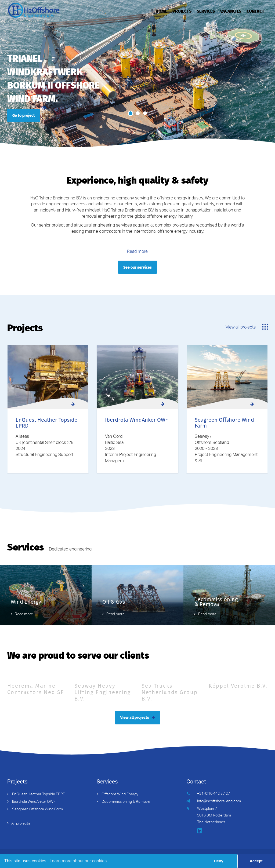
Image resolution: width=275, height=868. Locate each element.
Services (206, 11)
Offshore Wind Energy (120, 794)
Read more (137, 252)
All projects (21, 824)
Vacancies (231, 11)
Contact (255, 11)
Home (161, 11)
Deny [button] (218, 861)
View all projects (241, 328)
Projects (182, 11)
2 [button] (138, 113)
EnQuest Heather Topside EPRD (38, 794)
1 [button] (131, 113)
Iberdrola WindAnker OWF (33, 802)
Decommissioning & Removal (126, 802)
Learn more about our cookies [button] (78, 861)
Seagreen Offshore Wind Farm (37, 809)
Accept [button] (256, 861)
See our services (137, 267)
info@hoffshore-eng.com (219, 801)
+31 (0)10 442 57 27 (214, 794)
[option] (137, 74)
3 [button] (145, 113)
